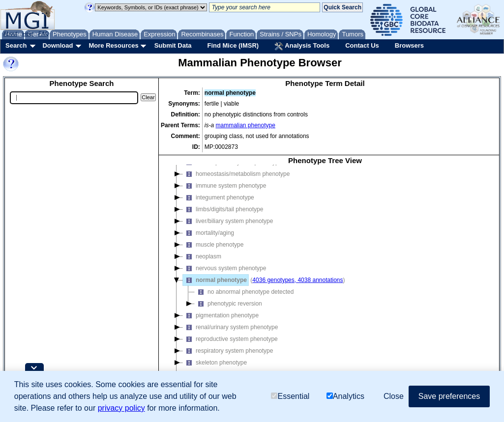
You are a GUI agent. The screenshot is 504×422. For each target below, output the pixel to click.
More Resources (113, 45)
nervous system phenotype (224, 268)
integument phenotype (219, 197)
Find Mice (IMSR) (233, 45)
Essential (290, 396)
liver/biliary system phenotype (228, 221)
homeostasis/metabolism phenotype (236, 174)
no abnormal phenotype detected (244, 292)
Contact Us (362, 45)
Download (58, 45)
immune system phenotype (224, 186)
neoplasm (202, 256)
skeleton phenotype (215, 363)
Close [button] (394, 396)
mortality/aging (208, 233)
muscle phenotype (213, 245)
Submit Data (173, 45)
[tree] (325, 278)
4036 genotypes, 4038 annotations (297, 280)
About (11, 33)
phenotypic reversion (228, 304)
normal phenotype (215, 280)
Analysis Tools (302, 46)
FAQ (44, 33)
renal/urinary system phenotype (230, 327)
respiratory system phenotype (228, 351)
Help (28, 33)
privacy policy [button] (121, 408)
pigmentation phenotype (221, 315)
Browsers (409, 45)
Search (16, 45)
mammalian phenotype (246, 125)
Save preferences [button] (449, 396)
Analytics (345, 396)
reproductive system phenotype (230, 339)
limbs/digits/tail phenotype (223, 209)
